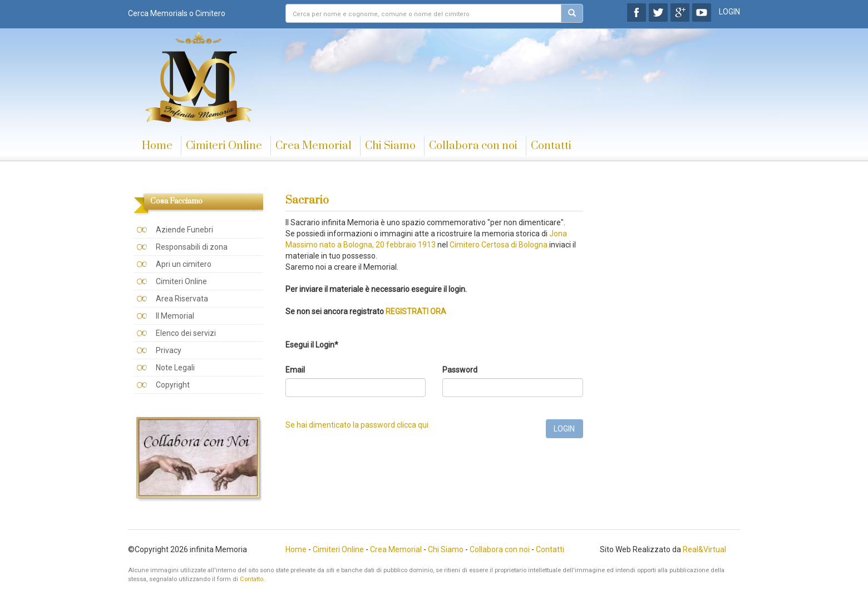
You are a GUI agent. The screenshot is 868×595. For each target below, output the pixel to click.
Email (295, 370)
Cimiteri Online (224, 146)
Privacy (169, 350)
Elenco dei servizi (186, 333)
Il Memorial (175, 316)
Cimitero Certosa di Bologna (499, 245)
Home (157, 146)
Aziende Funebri (184, 230)
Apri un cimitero (184, 264)
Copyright (173, 385)
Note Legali (175, 368)
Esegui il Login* (312, 345)
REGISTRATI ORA (416, 311)
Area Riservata (182, 299)
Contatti (551, 146)
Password (460, 370)
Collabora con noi (473, 146)
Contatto (251, 579)
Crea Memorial (314, 146)
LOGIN (729, 12)
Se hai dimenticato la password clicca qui (357, 425)
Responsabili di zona (192, 247)
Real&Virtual (704, 549)
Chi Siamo (390, 146)
